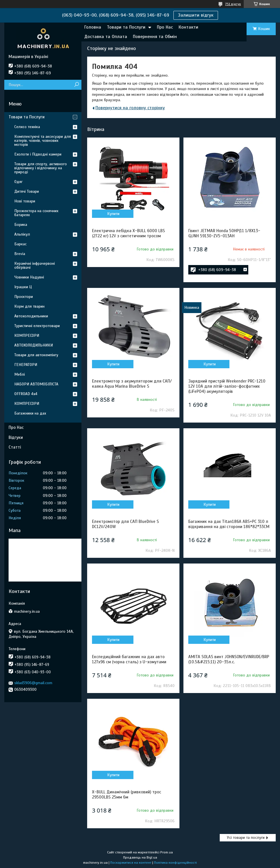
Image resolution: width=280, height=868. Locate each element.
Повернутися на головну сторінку (130, 108)
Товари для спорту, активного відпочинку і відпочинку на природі (41, 168)
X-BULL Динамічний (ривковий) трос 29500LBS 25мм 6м (127, 795)
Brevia (20, 254)
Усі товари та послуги (246, 838)
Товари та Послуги (126, 27)
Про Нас (165, 27)
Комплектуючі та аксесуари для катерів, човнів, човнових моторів (43, 141)
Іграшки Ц (23, 287)
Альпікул (22, 234)
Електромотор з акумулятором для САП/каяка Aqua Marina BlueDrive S (132, 384)
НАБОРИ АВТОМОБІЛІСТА (36, 384)
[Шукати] (76, 85)
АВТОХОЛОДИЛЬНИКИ (34, 345)
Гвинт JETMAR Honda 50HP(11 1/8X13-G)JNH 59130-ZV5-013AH (224, 233)
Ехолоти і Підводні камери (38, 154)
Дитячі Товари (27, 191)
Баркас (20, 244)
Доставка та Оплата (106, 37)
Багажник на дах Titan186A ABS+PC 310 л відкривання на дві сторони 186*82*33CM (229, 524)
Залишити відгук (196, 15)
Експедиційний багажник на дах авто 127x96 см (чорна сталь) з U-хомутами (129, 659)
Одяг (18, 182)
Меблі (20, 374)
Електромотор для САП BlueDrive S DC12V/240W (125, 524)
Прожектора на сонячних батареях (36, 213)
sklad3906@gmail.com (33, 683)
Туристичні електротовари (37, 326)
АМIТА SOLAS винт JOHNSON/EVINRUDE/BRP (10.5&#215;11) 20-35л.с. (229, 659)
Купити (113, 214)
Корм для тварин (29, 306)
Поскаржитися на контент (131, 863)
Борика (21, 225)
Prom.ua (167, 852)
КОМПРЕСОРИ (27, 336)
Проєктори (24, 297)
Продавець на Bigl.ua (140, 857)
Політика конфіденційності (175, 863)
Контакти (188, 27)
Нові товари (25, 201)
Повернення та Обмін (155, 37)
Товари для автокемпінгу (36, 355)
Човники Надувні (29, 277)
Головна (93, 27)
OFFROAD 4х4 (26, 394)
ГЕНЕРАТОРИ (26, 365)
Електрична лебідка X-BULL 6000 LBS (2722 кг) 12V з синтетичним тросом (128, 233)
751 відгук (233, 4)
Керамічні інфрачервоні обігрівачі (35, 265)
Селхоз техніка (27, 127)
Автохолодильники (31, 316)
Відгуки (16, 437)
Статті (15, 447)
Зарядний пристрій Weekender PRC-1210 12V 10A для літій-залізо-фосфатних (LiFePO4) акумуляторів (227, 386)
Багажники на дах (30, 413)
